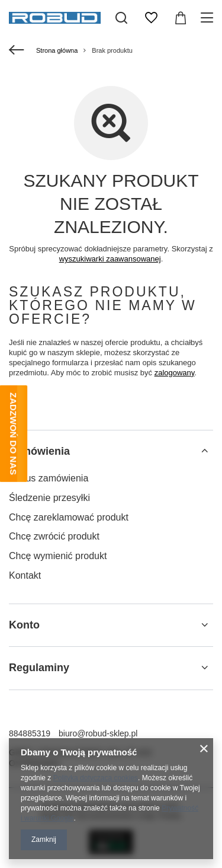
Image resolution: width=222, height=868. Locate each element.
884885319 (30, 733)
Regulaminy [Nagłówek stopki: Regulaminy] (39, 668)
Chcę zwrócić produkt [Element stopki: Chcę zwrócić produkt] (54, 536)
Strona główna (57, 50)
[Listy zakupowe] (151, 18)
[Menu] (209, 18)
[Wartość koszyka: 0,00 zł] (181, 18)
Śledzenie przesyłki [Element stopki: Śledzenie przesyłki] (49, 498)
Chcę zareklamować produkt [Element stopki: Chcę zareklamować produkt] (69, 517)
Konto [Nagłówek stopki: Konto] (24, 625)
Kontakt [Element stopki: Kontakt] (25, 575)
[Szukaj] (121, 18)
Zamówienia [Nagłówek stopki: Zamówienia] (39, 451)
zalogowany (175, 373)
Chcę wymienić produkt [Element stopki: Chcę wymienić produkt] (58, 556)
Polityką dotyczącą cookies (96, 778)
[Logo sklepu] (55, 18)
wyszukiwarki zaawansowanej (110, 259)
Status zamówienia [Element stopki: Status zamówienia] (49, 478)
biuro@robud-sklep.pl (98, 733)
